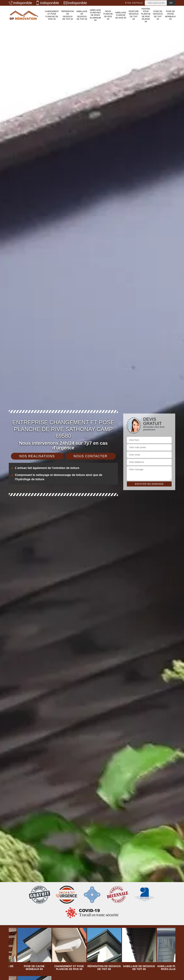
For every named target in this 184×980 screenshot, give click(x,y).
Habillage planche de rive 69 (121, 15)
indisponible (21, 3)
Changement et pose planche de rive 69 (52, 15)
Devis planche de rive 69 (108, 15)
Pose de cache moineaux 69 (170, 15)
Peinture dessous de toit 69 (134, 15)
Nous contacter (91, 456)
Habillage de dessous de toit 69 (82, 15)
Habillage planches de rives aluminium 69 (95, 15)
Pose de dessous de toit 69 (158, 15)
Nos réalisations (37, 456)
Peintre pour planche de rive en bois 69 (146, 15)
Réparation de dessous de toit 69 (68, 15)
